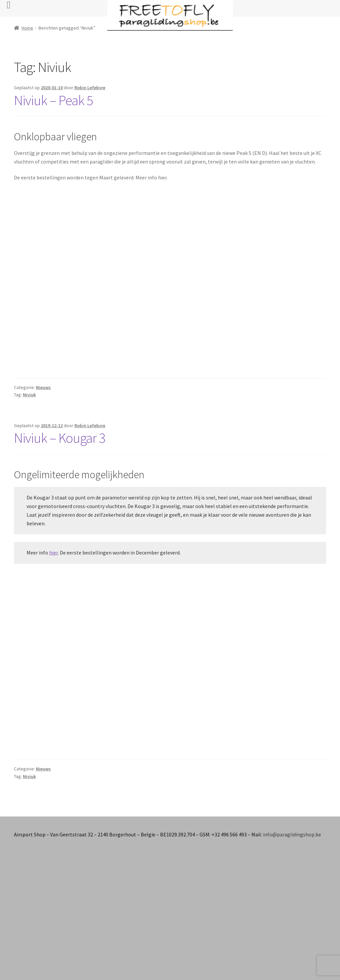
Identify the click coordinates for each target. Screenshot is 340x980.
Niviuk (29, 395)
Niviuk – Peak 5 (53, 100)
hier (53, 553)
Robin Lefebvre (90, 88)
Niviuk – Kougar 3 (60, 438)
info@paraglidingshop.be (292, 834)
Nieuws (43, 387)
